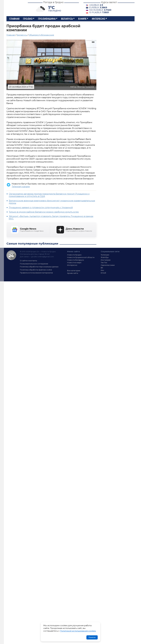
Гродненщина (47, 19)
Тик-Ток (104, 263)
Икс (102, 270)
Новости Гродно (74, 255)
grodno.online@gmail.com (42, 257)
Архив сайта (73, 273)
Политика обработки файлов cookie (36, 270)
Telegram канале (21, 187)
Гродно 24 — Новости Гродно (11, 255)
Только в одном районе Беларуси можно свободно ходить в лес (44, 212)
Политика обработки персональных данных (39, 267)
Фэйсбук (105, 257)
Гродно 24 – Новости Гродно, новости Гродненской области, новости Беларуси (15, 8)
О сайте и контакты (28, 261)
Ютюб (103, 273)
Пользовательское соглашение (34, 264)
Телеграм (105, 255)
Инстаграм (106, 260)
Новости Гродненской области (81, 257)
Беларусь (67, 19)
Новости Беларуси (75, 260)
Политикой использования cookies (78, 631)
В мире (82, 19)
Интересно (99, 19)
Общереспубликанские (41, 35)
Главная (14, 19)
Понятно (92, 637)
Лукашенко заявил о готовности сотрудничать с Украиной (41, 208)
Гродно (28, 19)
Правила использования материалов (36, 273)
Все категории (74, 271)
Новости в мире (74, 263)
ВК (102, 268)
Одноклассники (108, 265)
